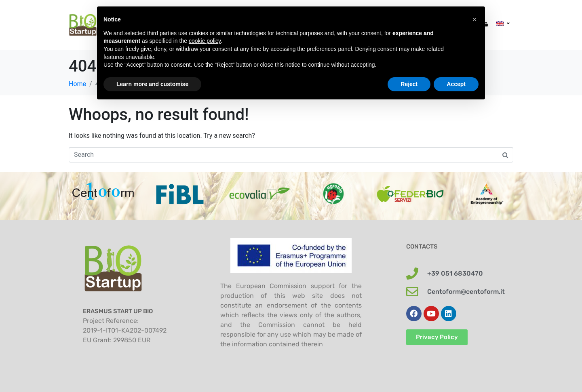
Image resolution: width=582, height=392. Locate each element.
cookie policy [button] (205, 41)
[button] (474, 19)
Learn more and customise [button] (152, 84)
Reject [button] (409, 84)
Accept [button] (456, 84)
